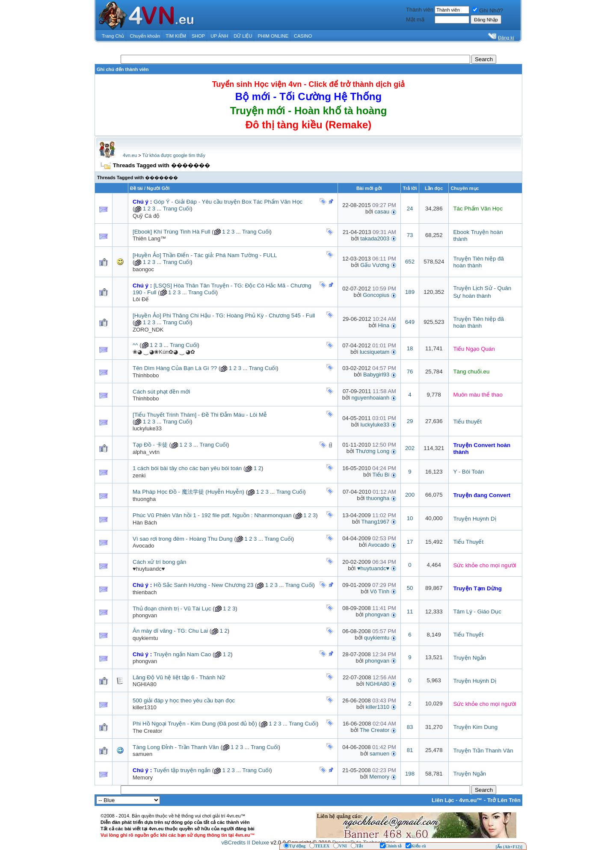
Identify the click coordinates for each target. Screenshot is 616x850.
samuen (142, 754)
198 (410, 774)
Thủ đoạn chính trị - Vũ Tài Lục (172, 609)
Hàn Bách (145, 523)
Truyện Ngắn (469, 658)
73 (410, 235)
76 (410, 372)
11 (410, 612)
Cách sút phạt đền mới (161, 392)
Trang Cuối (177, 209)
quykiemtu (145, 638)
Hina (384, 325)
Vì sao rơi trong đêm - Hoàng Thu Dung (183, 539)
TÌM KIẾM (176, 36)
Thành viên (420, 10)
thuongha (144, 499)
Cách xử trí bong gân (159, 562)
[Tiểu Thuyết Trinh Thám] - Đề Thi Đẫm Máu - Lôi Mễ (200, 415)
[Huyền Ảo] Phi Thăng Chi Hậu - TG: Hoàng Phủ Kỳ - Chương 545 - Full (224, 315)
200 (410, 495)
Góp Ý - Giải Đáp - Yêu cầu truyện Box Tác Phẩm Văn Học (228, 202)
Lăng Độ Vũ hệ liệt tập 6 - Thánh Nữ (179, 677)
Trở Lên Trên (504, 800)
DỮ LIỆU (243, 36)
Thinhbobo (146, 375)
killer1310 (145, 707)
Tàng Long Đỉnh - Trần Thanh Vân (176, 747)
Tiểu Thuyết (468, 542)
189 (410, 292)
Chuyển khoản (145, 36)
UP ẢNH (219, 36)
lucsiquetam (375, 352)
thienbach (145, 592)
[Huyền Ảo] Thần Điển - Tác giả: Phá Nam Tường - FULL (205, 255)
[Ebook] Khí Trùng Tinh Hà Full (172, 232)
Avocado (143, 546)
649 (410, 322)
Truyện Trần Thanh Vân (483, 751)
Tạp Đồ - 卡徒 (150, 445)
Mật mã (415, 19)
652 (410, 262)
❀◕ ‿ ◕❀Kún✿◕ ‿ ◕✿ (164, 352)
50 (410, 588)
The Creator (147, 731)
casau (382, 212)
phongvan (145, 615)
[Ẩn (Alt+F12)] (509, 847)
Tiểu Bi (381, 475)
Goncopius (376, 295)
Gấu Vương (375, 265)
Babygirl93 (376, 375)
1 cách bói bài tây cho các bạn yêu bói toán (187, 468)
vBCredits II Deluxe (245, 843)
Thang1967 (376, 522)
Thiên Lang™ (149, 238)
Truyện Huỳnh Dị (474, 519)
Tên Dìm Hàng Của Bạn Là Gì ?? (175, 368)
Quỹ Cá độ (146, 216)
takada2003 (375, 238)
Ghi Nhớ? (488, 10)
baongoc (143, 269)
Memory (379, 777)
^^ (135, 345)
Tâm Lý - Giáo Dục (477, 612)
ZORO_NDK (148, 330)
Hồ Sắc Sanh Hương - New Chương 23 (203, 585)
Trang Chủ (113, 36)
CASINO (303, 36)
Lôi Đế (141, 299)
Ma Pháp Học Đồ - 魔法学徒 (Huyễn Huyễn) (188, 492)
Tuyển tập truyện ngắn (182, 770)
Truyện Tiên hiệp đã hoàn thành (478, 262)
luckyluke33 (147, 428)
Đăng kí (506, 38)
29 (410, 421)
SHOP (198, 36)
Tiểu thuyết (467, 422)
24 (410, 209)
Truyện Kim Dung (475, 727)
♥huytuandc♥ (149, 569)
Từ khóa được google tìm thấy (173, 155)
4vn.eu (130, 155)
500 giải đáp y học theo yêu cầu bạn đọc (184, 700)
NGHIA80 (145, 684)
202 (410, 448)
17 (410, 542)
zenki (139, 475)
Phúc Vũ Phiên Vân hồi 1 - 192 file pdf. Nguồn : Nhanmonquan (212, 515)
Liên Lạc (443, 800)
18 (410, 348)
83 (410, 727)
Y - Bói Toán (468, 472)
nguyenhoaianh (370, 398)
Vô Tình (380, 591)
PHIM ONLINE (273, 36)
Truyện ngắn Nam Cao (182, 654)
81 (410, 750)
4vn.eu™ (471, 800)
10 (410, 518)
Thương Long (372, 451)
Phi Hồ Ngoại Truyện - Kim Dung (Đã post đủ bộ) (195, 724)
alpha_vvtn (146, 452)
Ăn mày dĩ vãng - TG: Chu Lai (170, 631)
